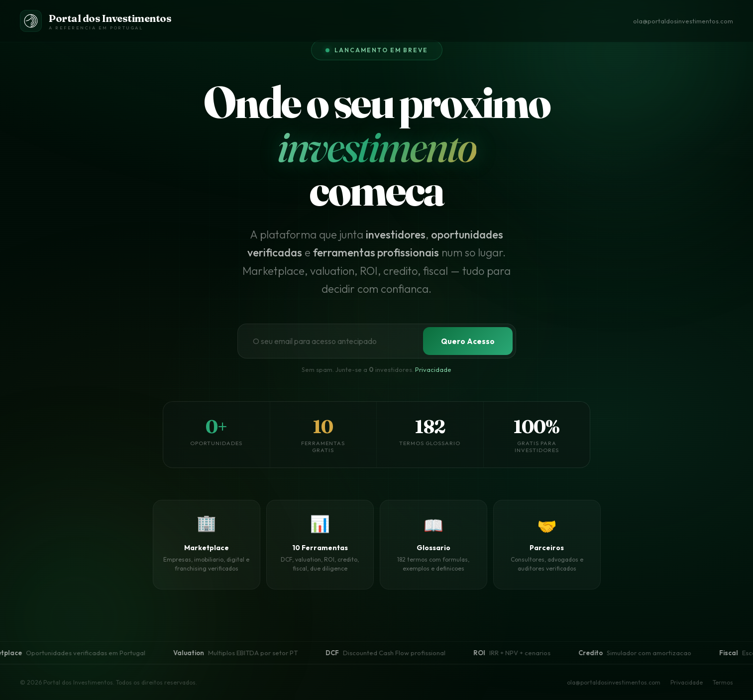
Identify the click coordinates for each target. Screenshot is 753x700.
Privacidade (433, 369)
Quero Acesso (468, 341)
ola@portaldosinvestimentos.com (683, 21)
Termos (723, 682)
